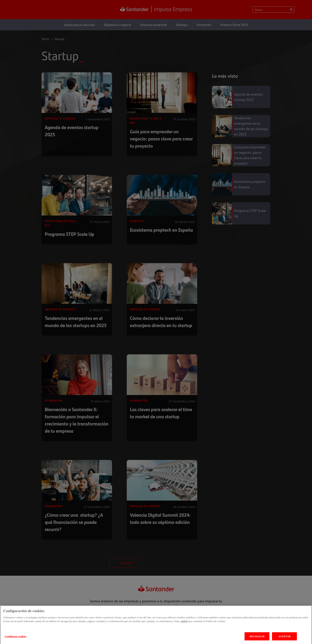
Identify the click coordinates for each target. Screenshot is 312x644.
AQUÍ (184, 626)
